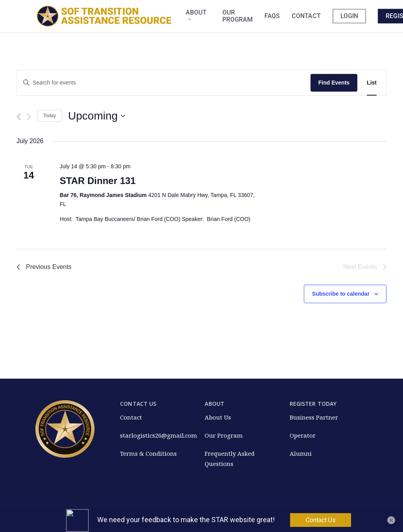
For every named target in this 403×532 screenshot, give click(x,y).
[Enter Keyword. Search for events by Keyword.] (164, 83)
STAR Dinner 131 (98, 181)
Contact (131, 417)
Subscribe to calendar (341, 294)
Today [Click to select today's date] (50, 116)
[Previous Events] (19, 117)
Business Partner (314, 417)
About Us (218, 417)
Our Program (224, 435)
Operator (303, 435)
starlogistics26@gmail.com (159, 435)
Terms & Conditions (148, 453)
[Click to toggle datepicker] (97, 116)
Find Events (334, 83)
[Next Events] (29, 117)
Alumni (301, 453)
